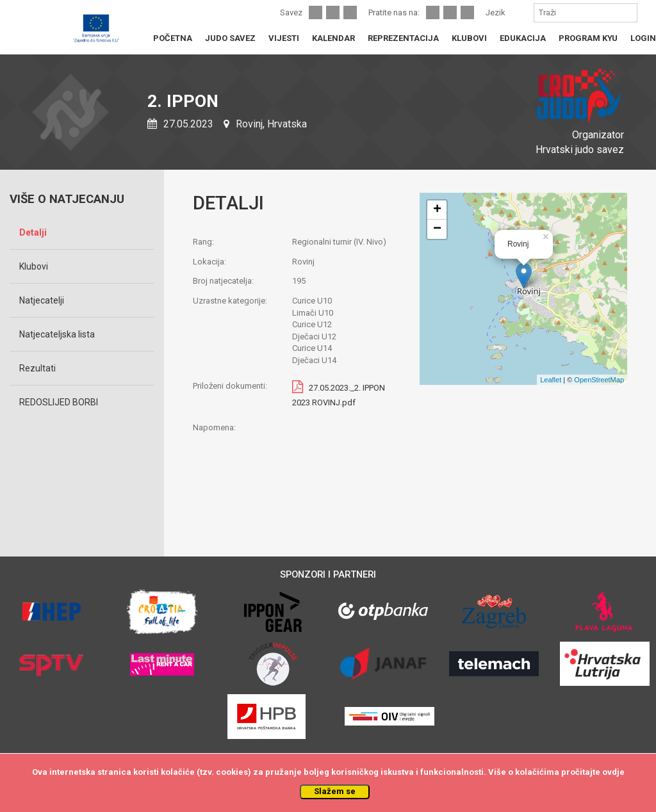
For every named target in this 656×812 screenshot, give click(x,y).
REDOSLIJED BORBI (59, 402)
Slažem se (335, 791)
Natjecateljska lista (57, 334)
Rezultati (37, 368)
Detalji (33, 232)
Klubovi (34, 266)
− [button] (437, 229)
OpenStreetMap (599, 380)
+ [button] (437, 210)
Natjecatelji (42, 300)
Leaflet (551, 380)
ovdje (613, 772)
